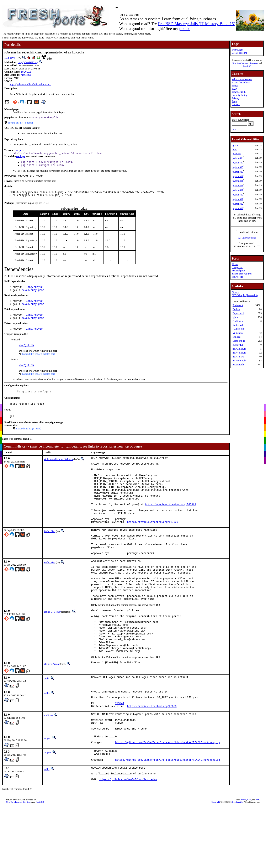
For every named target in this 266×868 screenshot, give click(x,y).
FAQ (234, 89)
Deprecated (238, 313)
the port (19, 152)
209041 (120, 755)
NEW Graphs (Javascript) (245, 295)
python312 (238, 195)
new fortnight (239, 361)
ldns (235, 150)
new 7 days (238, 357)
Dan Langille (238, 865)
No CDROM (239, 329)
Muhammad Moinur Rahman (58, 470)
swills (47, 727)
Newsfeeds (237, 277)
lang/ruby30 (34, 292)
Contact (236, 104)
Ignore (236, 317)
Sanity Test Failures (242, 274)
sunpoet (47, 794)
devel (13, 58)
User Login (238, 50)
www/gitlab (26, 354)
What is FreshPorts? (242, 79)
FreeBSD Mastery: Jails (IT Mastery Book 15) (197, 24)
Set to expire (239, 341)
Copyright (216, 865)
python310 (238, 158)
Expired (236, 337)
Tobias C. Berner (52, 651)
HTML (243, 863)
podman (237, 153)
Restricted (238, 325)
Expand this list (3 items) (20, 124)
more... (235, 130)
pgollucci (48, 768)
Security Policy (240, 95)
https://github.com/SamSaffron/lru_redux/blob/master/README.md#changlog (167, 801)
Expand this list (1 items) (29, 439)
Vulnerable (238, 333)
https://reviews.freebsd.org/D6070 (152, 759)
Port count (238, 305)
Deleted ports (239, 271)
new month (238, 365)
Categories (237, 267)
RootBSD (247, 66)
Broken (236, 309)
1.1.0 (7, 58)
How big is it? (239, 92)
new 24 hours (239, 349)
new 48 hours (239, 353)
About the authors (241, 83)
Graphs (236, 292)
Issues (235, 86)
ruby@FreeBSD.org (28, 62)
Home (235, 264)
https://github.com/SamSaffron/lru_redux (30, 85)
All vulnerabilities (247, 238)
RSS (257, 863)
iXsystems (253, 63)
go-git (236, 146)
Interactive (238, 345)
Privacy (236, 98)
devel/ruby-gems (33, 296)
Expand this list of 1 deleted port (39, 362)
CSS (249, 863)
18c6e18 (26, 72)
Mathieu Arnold (52, 713)
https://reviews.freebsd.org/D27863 (171, 526)
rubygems (26, 75)
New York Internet (240, 63)
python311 (238, 176)
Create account (239, 53)
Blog (234, 101)
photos (185, 28)
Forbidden (238, 321)
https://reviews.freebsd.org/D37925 (153, 547)
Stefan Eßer (49, 556)
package (21, 159)
